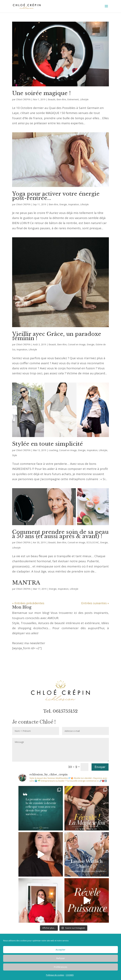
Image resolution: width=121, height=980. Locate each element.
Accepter (60, 950)
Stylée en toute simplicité (48, 444)
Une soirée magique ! (41, 93)
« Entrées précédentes (28, 603)
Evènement (73, 99)
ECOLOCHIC (93, 542)
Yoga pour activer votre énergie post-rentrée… (56, 196)
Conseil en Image (77, 344)
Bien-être (61, 99)
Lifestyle (84, 99)
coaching (53, 450)
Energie (63, 204)
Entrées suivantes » (95, 603)
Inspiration (74, 204)
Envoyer (100, 767)
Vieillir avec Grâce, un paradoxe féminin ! (57, 336)
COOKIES (70, 975)
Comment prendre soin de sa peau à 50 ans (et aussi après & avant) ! (60, 534)
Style (15, 455)
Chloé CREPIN (23, 99)
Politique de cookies (55, 975)
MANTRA (26, 583)
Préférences (60, 967)
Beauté (52, 99)
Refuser (61, 958)
